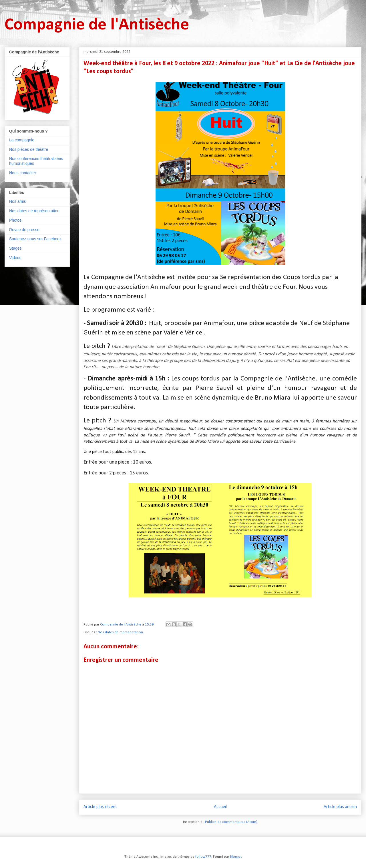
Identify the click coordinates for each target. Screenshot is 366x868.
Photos (15, 220)
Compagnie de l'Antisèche (97, 25)
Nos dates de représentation (120, 632)
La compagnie (22, 140)
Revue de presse (24, 230)
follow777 (203, 857)
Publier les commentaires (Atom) (231, 822)
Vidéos (15, 258)
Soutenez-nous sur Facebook (35, 239)
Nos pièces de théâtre (29, 149)
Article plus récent (100, 807)
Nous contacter (23, 173)
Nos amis (17, 201)
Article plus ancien (340, 807)
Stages (15, 248)
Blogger (236, 857)
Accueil (220, 807)
